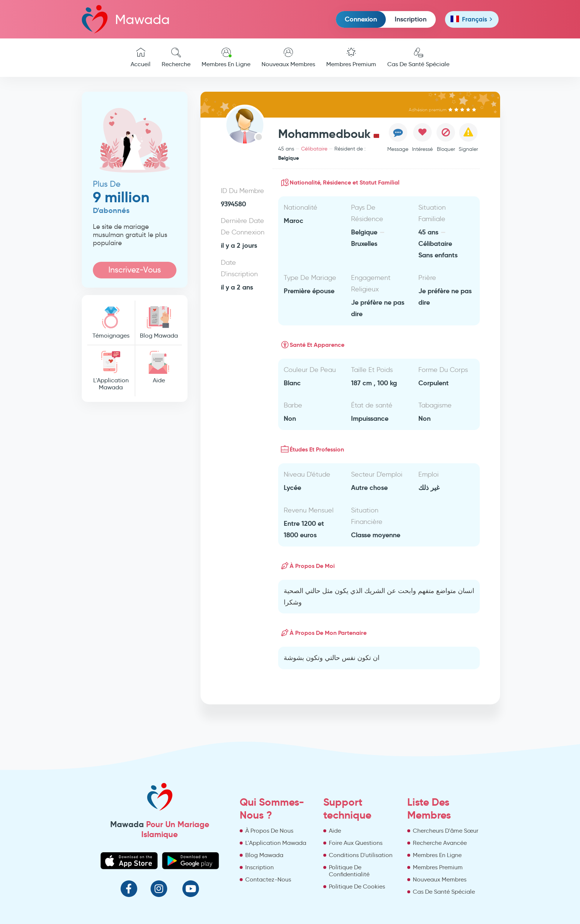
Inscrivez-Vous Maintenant (135, 272)
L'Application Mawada (111, 371)
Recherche (176, 58)
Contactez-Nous (268, 879)
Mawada (126, 19)
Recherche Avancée (440, 843)
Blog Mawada (159, 323)
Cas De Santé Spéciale (418, 58)
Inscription (411, 19)
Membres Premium (351, 58)
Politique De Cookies (357, 886)
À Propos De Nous (269, 831)
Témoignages (111, 323)
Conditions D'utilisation (361, 855)
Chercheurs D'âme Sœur (446, 831)
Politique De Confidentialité (349, 871)
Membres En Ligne (226, 58)
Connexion (361, 19)
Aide (159, 367)
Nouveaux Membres (288, 58)
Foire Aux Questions (356, 843)
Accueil (141, 58)
